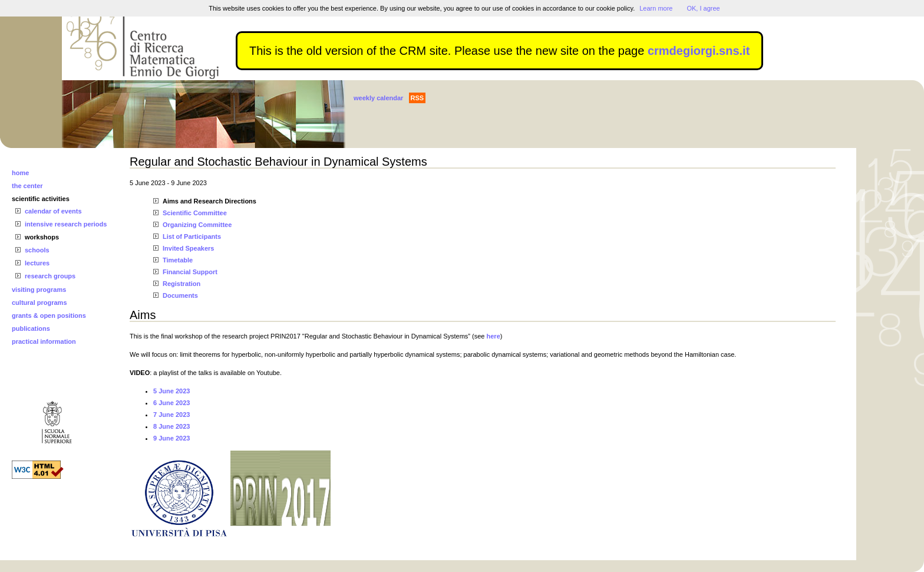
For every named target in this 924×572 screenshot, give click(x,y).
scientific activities (41, 199)
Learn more (656, 8)
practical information (44, 341)
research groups (50, 276)
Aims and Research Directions (209, 201)
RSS (418, 98)
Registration (181, 284)
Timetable (178, 260)
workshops (42, 237)
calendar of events (53, 211)
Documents (180, 295)
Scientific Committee (195, 213)
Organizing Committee (197, 225)
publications (31, 328)
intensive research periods (66, 224)
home (20, 173)
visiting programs (39, 290)
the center (27, 186)
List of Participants (192, 236)
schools (37, 250)
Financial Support (190, 272)
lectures (37, 263)
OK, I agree (703, 8)
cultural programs (39, 303)
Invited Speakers (188, 248)
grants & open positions (49, 315)
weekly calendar (378, 98)
